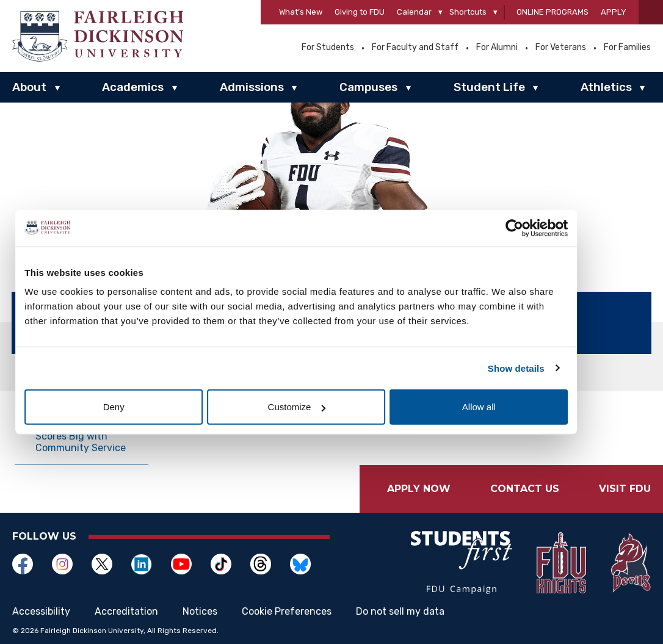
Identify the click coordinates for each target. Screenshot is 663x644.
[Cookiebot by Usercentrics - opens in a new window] (544, 228)
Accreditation (126, 612)
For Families (627, 48)
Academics (133, 87)
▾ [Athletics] (642, 88)
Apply (614, 12)
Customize (332, 407)
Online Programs (552, 12)
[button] (651, 12)
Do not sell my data (400, 612)
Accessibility (41, 612)
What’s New (301, 12)
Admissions (252, 87)
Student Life (489, 87)
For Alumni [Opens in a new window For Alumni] (497, 48)
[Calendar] (440, 13)
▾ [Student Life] (535, 88)
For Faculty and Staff (415, 48)
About (29, 87)
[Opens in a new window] (32, 564)
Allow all (510, 407)
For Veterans (561, 48)
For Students (328, 48)
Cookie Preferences (287, 612)
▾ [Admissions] (294, 88)
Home (27, 371)
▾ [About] (57, 88)
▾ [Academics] (175, 88)
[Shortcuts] (495, 13)
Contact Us (525, 489)
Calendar (414, 12)
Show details (545, 368)
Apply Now (419, 489)
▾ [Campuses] (408, 88)
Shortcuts (468, 12)
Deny (153, 407)
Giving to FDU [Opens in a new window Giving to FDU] (360, 12)
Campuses (368, 87)
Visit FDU (625, 489)
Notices (200, 612)
